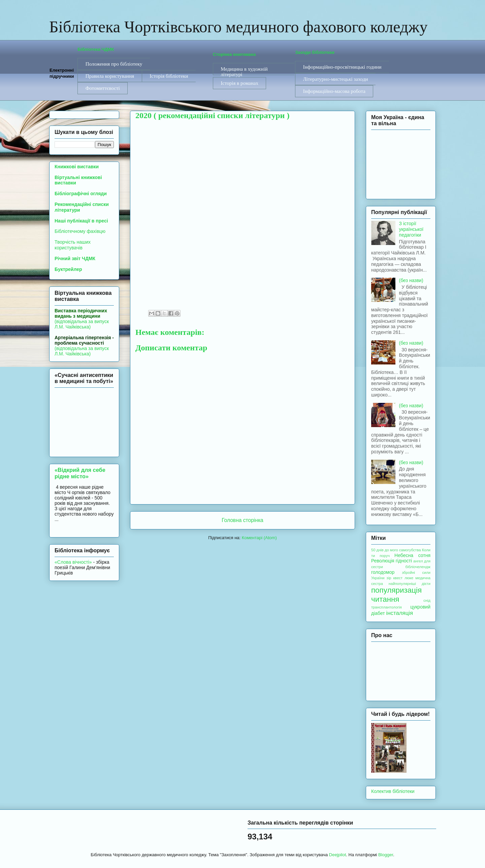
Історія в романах (239, 83)
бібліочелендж (418, 567)
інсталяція (400, 613)
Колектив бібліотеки (393, 791)
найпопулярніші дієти (410, 584)
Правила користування (110, 76)
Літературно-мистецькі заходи (336, 79)
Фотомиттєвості (103, 88)
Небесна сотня (412, 555)
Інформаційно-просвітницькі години (342, 67)
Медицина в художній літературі (244, 71)
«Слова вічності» (73, 562)
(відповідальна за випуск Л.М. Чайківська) (82, 319)
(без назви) (411, 280)
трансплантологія (386, 607)
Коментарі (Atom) (259, 538)
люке (409, 578)
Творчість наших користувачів (73, 245)
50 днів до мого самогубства (396, 550)
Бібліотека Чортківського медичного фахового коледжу (238, 27)
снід (427, 600)
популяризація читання (396, 595)
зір (389, 578)
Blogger (386, 855)
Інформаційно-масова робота (334, 91)
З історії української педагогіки (411, 229)
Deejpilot (338, 855)
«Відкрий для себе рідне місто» (80, 473)
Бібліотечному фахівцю (80, 231)
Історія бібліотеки (169, 76)
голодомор (383, 572)
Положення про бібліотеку (114, 64)
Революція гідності (392, 561)
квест (398, 578)
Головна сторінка (243, 520)
